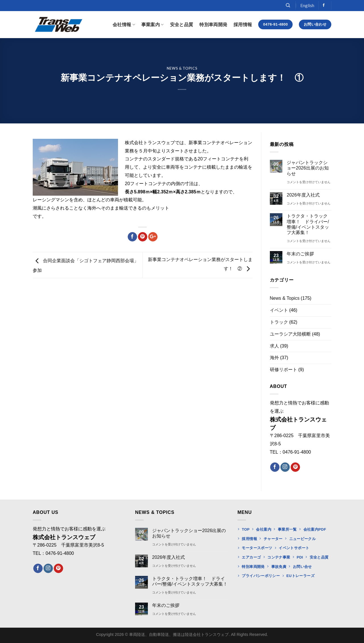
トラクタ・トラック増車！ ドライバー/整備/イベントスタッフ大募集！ (308, 224)
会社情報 (124, 24)
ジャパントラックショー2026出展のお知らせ (308, 168)
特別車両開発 (213, 24)
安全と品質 (182, 24)
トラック (279, 322)
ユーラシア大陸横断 (290, 334)
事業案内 (153, 24)
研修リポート (284, 370)
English (307, 5)
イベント (279, 310)
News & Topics (182, 68)
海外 (274, 358)
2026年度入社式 (303, 195)
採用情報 (243, 24)
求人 (274, 346)
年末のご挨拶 (300, 254)
